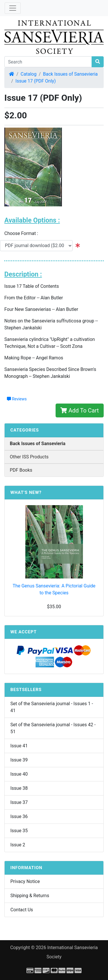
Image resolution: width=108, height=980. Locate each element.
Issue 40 (19, 774)
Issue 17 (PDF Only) (36, 81)
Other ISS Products (29, 457)
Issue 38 (19, 788)
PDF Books (21, 470)
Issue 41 (19, 746)
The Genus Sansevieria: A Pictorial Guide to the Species (54, 589)
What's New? (26, 492)
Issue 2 (18, 845)
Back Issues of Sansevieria (70, 74)
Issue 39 (19, 760)
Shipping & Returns (30, 896)
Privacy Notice (25, 881)
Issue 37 (19, 802)
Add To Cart (80, 410)
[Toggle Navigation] (13, 8)
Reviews (17, 399)
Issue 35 (19, 831)
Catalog (29, 74)
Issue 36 (19, 816)
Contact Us (22, 910)
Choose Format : (23, 233)
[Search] (48, 62)
